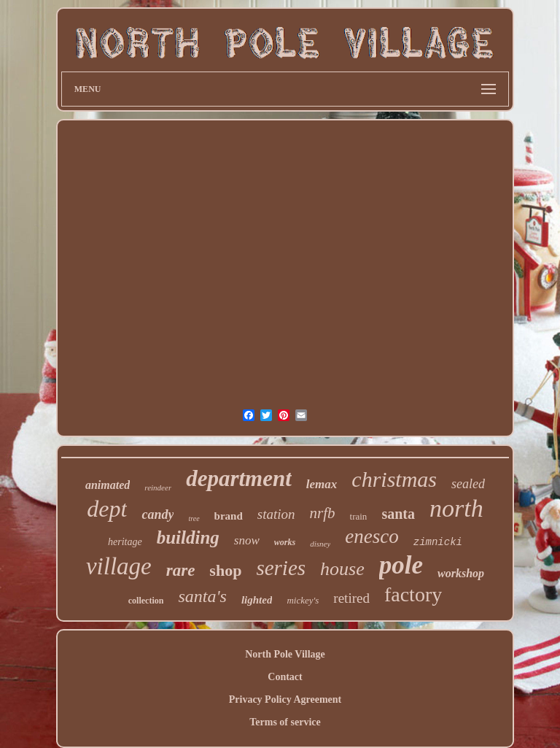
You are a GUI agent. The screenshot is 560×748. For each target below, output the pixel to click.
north (456, 508)
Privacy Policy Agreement (285, 699)
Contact (285, 677)
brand (229, 516)
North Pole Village (285, 654)
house (342, 569)
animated (108, 485)
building (188, 537)
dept (107, 509)
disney (320, 544)
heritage (125, 542)
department (239, 478)
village (119, 566)
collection (146, 601)
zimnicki (438, 542)
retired (351, 598)
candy (157, 514)
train (359, 516)
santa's (202, 596)
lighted (257, 600)
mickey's (303, 600)
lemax (322, 484)
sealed (468, 484)
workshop (461, 573)
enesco (372, 536)
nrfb (323, 513)
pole (401, 565)
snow (247, 540)
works (285, 542)
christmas (394, 479)
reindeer (158, 487)
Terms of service (285, 722)
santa (398, 514)
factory (413, 594)
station (276, 514)
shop (225, 570)
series (281, 568)
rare (181, 570)
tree (194, 518)
